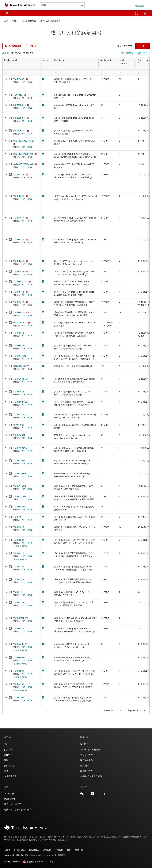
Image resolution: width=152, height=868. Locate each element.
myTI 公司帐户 (11, 799)
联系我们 (84, 744)
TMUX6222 (19, 553)
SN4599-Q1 (19, 425)
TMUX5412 (19, 292)
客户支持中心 (86, 760)
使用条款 (59, 850)
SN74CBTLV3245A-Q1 (24, 141)
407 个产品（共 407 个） (22, 53)
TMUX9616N (19, 312)
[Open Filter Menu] (21, 73)
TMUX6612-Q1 (20, 346)
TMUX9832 (19, 79)
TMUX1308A (19, 435)
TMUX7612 (19, 392)
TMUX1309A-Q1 (21, 473)
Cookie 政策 (20, 850)
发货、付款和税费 (12, 804)
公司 (6, 744)
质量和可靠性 (87, 771)
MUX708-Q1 (19, 131)
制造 (6, 771)
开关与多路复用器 (28, 21)
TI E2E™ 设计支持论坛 (90, 750)
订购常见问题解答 (12, 810)
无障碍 (7, 850)
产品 (14, 21)
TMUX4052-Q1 (20, 657)
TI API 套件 (9, 793)
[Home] (20, 5)
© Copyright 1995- (15, 855)
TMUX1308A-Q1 (21, 448)
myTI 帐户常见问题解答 (91, 776)
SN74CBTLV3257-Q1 (23, 154)
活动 (6, 760)
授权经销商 (26, 810)
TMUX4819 (19, 218)
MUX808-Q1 (19, 105)
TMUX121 (18, 592)
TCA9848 (18, 95)
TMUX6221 (19, 540)
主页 (6, 21)
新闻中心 (8, 755)
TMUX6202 (19, 684)
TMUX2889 (19, 602)
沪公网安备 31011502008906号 (38, 862)
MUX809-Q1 (19, 118)
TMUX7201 (19, 698)
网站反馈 (79, 850)
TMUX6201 (19, 671)
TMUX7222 (19, 579)
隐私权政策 (34, 850)
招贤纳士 (8, 750)
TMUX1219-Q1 (20, 415)
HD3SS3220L (20, 323)
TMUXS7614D (20, 356)
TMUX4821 (19, 239)
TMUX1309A (19, 461)
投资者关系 (9, 766)
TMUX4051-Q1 (20, 644)
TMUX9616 (19, 527)
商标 (69, 850)
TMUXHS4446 (20, 507)
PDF (23, 82)
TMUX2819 (19, 174)
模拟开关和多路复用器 (50, 21)
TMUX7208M (20, 486)
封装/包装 (85, 766)
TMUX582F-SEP (21, 402)
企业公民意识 (10, 776)
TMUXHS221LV (21, 618)
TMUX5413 (19, 271)
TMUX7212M (20, 496)
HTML (30, 82)
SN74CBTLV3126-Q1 (23, 164)
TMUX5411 (19, 261)
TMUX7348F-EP (21, 379)
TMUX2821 (19, 196)
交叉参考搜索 (86, 755)
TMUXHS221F (20, 282)
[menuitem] (137, 13)
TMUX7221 (19, 567)
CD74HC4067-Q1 (21, 366)
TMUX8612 (19, 333)
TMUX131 (18, 517)
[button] (7, 13)
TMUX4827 (19, 628)
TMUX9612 (19, 302)
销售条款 (47, 850)
